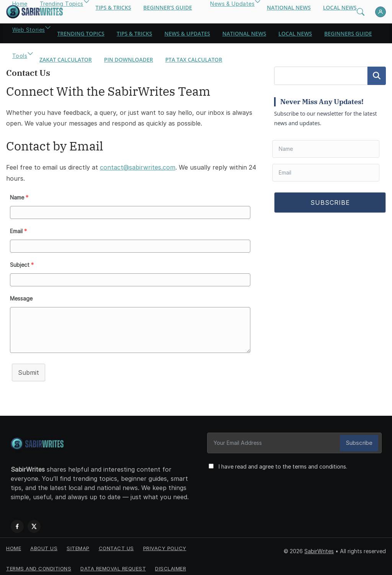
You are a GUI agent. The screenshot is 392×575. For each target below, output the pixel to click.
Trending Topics (81, 33)
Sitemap (78, 545)
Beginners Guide (348, 33)
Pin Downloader (129, 60)
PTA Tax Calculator (194, 60)
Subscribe (361, 443)
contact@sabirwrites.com (138, 167)
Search (377, 76)
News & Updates (187, 33)
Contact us (116, 545)
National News (289, 7)
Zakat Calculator (66, 60)
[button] (48, 34)
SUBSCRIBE (330, 203)
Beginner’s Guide (167, 7)
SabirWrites (319, 548)
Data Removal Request (113, 565)
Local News (340, 7)
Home (14, 545)
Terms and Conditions (39, 565)
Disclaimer (171, 565)
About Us (44, 545)
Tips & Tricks (114, 7)
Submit (29, 372)
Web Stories (29, 30)
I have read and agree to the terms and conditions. (281, 466)
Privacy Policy (165, 545)
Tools (20, 56)
